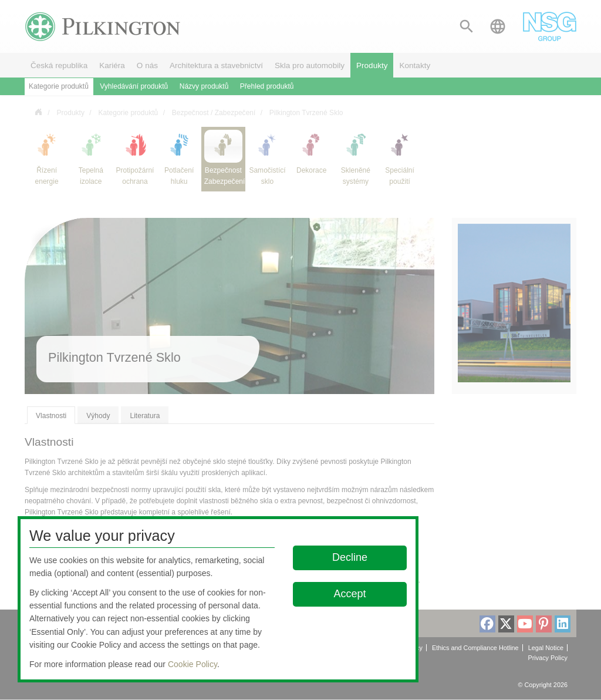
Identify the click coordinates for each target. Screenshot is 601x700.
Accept (350, 594)
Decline (350, 557)
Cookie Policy (193, 664)
